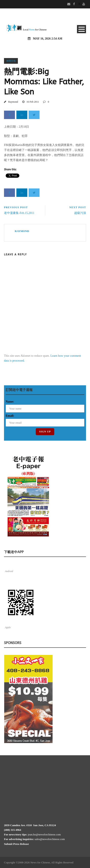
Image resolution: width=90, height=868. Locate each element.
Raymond (13, 102)
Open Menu (81, 29)
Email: (10, 416)
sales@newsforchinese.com (50, 839)
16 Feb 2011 (33, 102)
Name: (10, 402)
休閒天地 (11, 61)
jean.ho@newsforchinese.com (44, 834)
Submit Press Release (16, 844)
